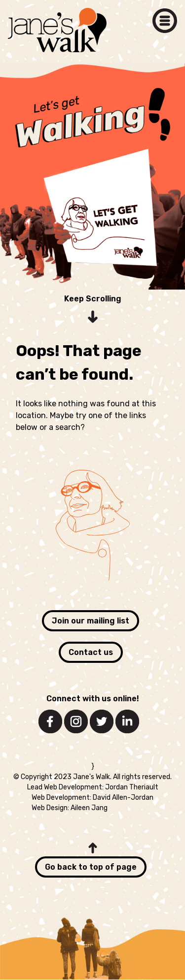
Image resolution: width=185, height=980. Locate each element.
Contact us (91, 652)
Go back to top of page (91, 867)
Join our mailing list (91, 621)
